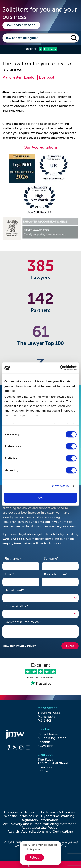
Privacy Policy (26, 646)
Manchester (12, 77)
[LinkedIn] (28, 748)
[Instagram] (21, 748)
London (30, 77)
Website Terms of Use (22, 816)
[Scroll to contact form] (40, 865)
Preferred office (23, 606)
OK (41, 498)
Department (20, 590)
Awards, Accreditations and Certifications (41, 831)
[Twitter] (15, 748)
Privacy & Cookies (61, 812)
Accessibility (34, 812)
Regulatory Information (39, 820)
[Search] (36, 38)
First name (19, 558)
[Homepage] (18, 735)
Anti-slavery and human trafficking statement (39, 824)
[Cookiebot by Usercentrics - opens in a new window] (60, 368)
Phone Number (60, 574)
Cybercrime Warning (58, 816)
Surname (57, 558)
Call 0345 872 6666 (21, 25)
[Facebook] (8, 748)
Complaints (13, 812)
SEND (70, 646)
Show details (60, 486)
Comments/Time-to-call (29, 622)
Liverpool (46, 77)
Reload (34, 858)
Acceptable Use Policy (39, 828)
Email (15, 574)
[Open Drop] (40, 598)
